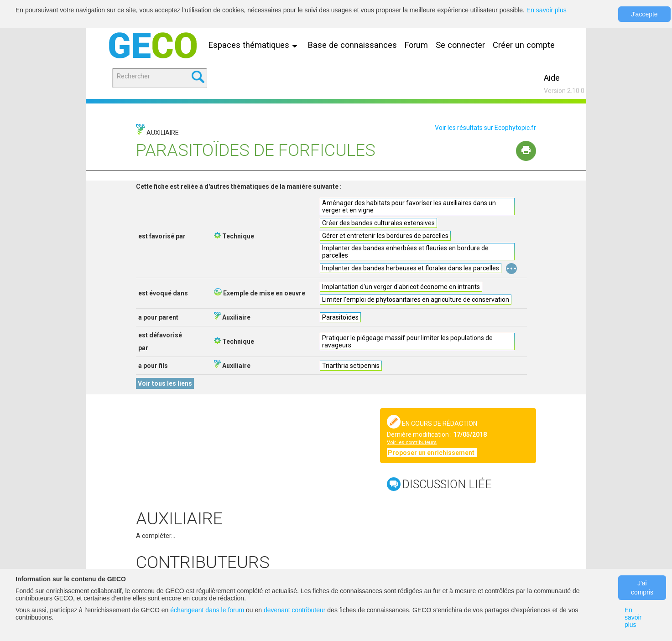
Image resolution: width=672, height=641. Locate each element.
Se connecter (460, 45)
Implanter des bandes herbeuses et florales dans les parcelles (411, 268)
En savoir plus (547, 10)
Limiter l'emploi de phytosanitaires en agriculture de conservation (416, 300)
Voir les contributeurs (412, 442)
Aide (552, 78)
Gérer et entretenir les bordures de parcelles (385, 236)
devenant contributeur (294, 610)
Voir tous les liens (165, 383)
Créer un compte (524, 45)
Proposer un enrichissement (432, 453)
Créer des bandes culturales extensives (378, 223)
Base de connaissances (352, 45)
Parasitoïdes (340, 317)
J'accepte (644, 14)
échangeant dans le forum (207, 610)
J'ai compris (642, 588)
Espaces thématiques (255, 45)
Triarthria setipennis (351, 366)
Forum (416, 45)
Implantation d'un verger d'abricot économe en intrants (401, 287)
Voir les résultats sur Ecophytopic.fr (485, 128)
